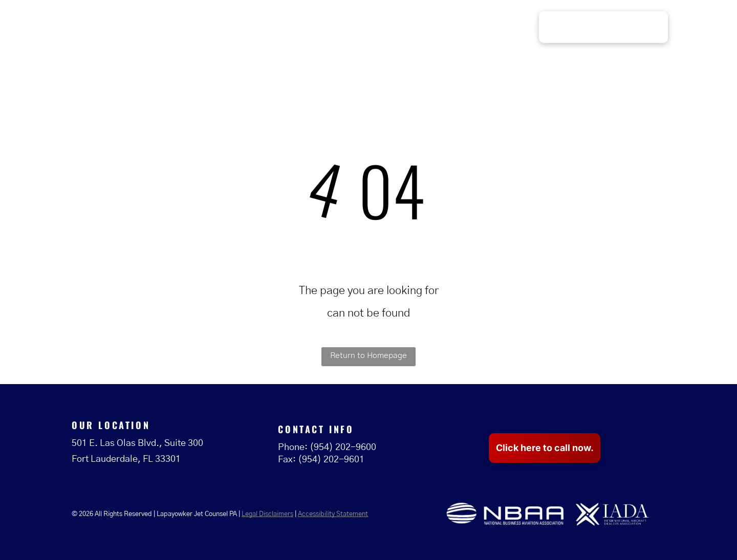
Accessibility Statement (333, 514)
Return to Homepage (368, 355)
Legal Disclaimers (267, 514)
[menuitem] (338, 28)
